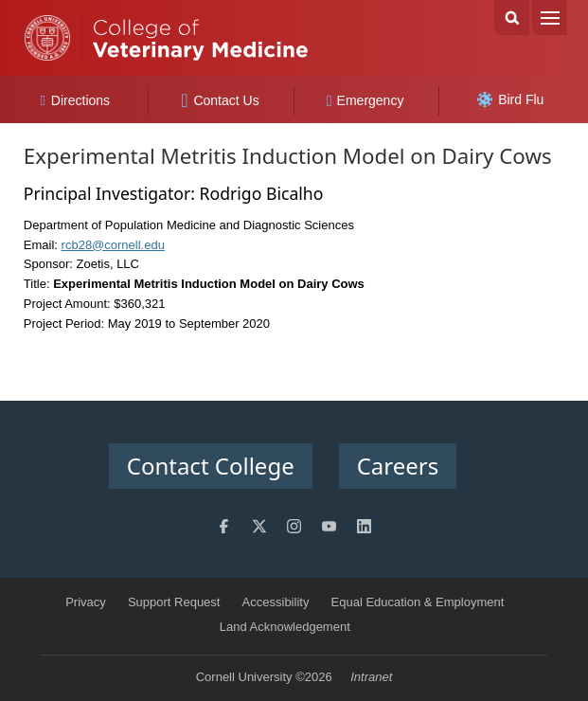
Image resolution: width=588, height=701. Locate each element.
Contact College (211, 466)
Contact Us (220, 100)
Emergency (365, 100)
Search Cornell (512, 18)
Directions (75, 100)
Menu (550, 18)
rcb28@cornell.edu (113, 245)
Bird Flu (510, 99)
